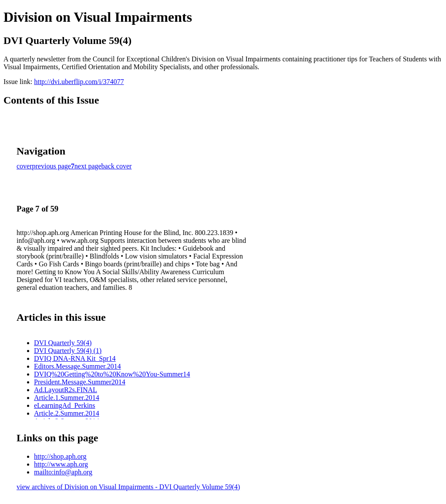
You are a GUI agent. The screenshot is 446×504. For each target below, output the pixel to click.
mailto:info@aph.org (63, 472)
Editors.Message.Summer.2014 (78, 366)
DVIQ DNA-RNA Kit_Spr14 (75, 358)
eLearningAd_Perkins (64, 405)
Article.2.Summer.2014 (67, 413)
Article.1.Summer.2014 (67, 398)
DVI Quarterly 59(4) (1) (68, 351)
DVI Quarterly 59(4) (63, 343)
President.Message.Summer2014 (80, 382)
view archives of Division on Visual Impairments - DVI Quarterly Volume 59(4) (128, 487)
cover (24, 166)
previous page (52, 166)
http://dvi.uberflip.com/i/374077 (79, 82)
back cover (117, 166)
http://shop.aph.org (60, 456)
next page (88, 166)
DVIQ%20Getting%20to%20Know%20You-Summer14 (112, 374)
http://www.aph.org (61, 464)
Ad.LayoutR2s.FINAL (66, 390)
